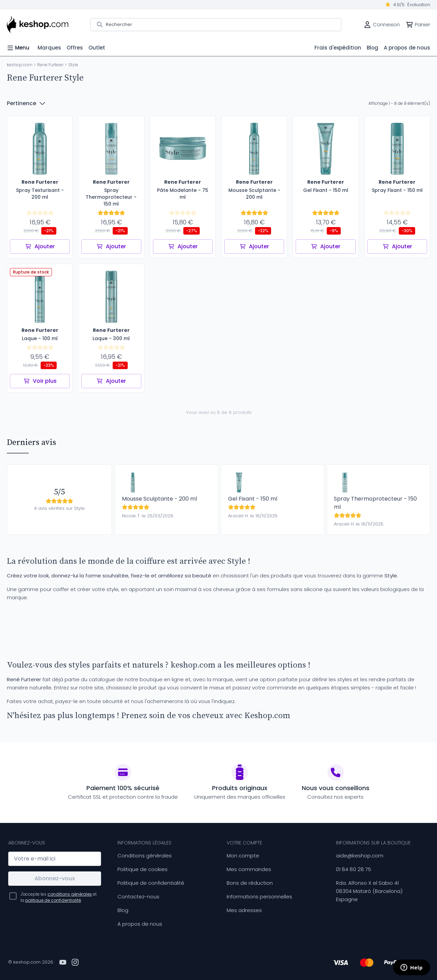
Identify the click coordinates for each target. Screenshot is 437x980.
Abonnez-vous (55, 878)
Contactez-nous (138, 897)
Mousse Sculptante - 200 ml (159, 499)
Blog (123, 910)
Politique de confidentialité (151, 883)
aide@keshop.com (360, 856)
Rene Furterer (50, 65)
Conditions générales (145, 856)
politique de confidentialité (53, 900)
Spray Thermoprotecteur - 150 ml (375, 503)
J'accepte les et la (59, 897)
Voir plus (40, 381)
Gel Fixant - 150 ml (253, 499)
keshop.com (20, 65)
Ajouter (40, 246)
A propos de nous (140, 924)
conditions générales (70, 894)
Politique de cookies (143, 869)
